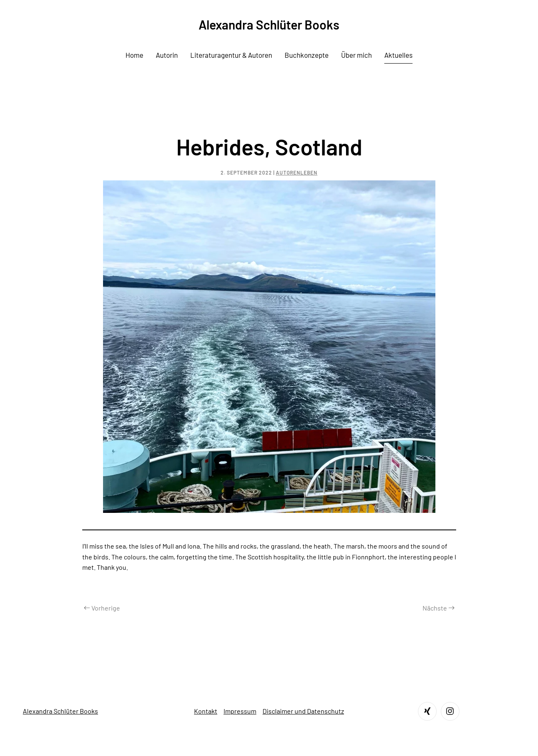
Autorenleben (297, 172)
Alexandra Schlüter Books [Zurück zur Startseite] (269, 25)
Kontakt (206, 711)
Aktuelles (398, 55)
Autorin (167, 55)
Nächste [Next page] (439, 608)
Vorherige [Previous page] (102, 608)
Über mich (356, 55)
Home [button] (134, 55)
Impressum (240, 711)
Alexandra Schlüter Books (60, 711)
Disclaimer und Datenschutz (303, 711)
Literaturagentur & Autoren (231, 55)
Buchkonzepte (307, 55)
